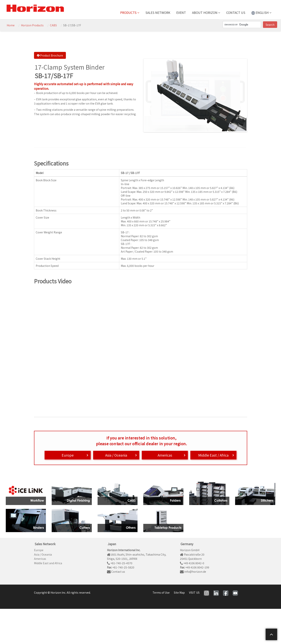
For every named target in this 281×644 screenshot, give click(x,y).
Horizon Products (32, 25)
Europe (68, 455)
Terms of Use (161, 592)
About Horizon (206, 12)
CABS (53, 25)
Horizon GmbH (190, 550)
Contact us (236, 12)
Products (130, 12)
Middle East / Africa (213, 455)
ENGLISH (261, 12)
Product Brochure (50, 55)
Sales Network (158, 12)
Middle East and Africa (48, 563)
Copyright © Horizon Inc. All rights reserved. (62, 592)
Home (11, 25)
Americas (165, 455)
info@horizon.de (193, 572)
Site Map (179, 592)
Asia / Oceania (116, 455)
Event (181, 12)
